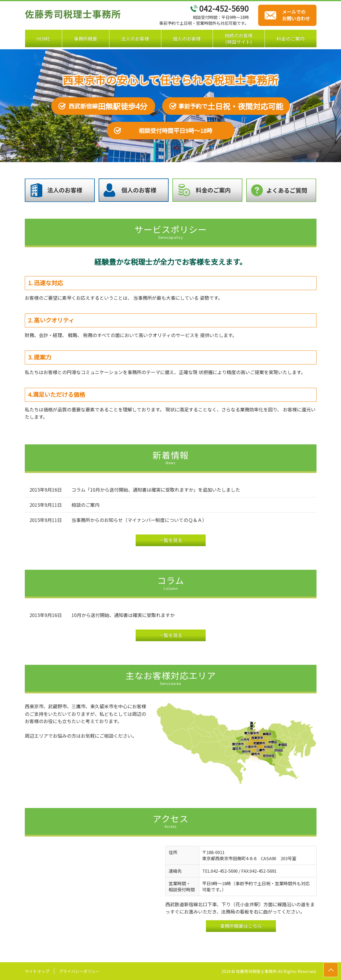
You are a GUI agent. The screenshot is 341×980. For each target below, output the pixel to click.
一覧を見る (171, 540)
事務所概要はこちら (241, 926)
